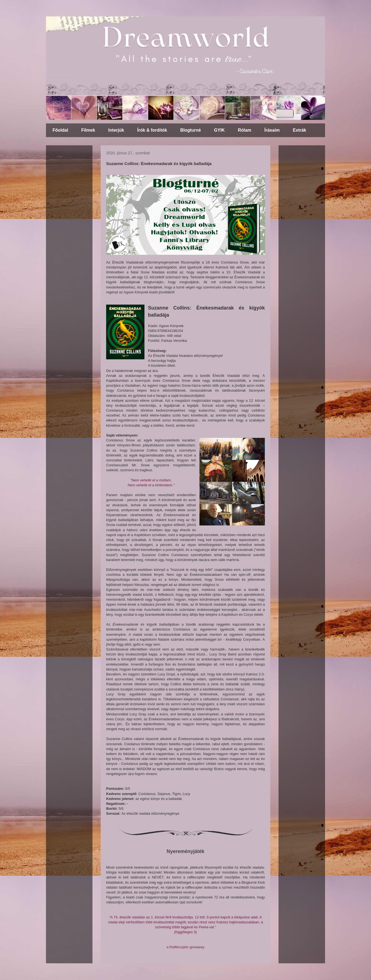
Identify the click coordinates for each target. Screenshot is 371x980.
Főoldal (60, 130)
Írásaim (272, 130)
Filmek (88, 130)
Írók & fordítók (152, 130)
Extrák (299, 130)
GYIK (219, 130)
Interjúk (116, 130)
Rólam (244, 130)
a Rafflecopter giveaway (186, 947)
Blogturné (191, 130)
